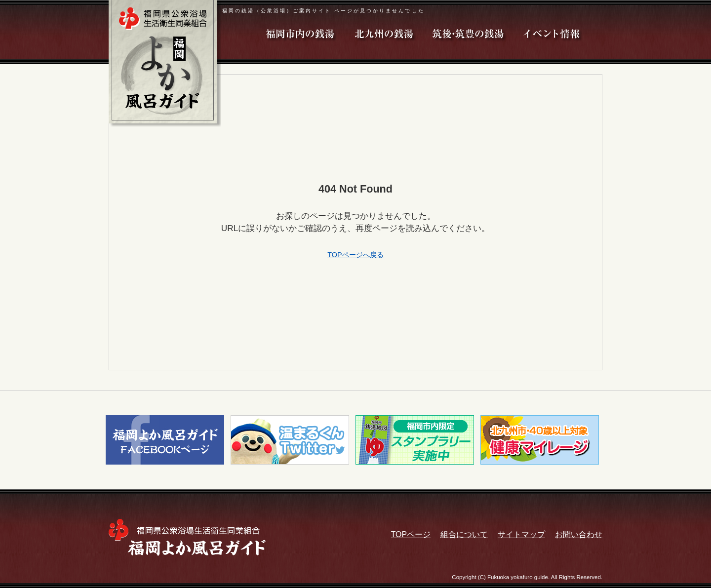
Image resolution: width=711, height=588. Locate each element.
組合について (464, 534)
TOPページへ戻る (355, 255)
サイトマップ (521, 534)
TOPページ (411, 534)
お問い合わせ (579, 534)
